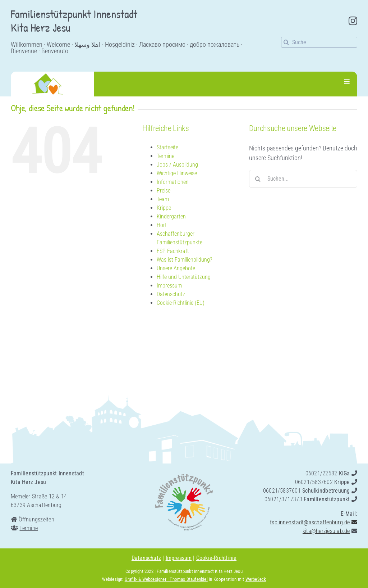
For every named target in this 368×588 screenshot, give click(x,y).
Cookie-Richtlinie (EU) (181, 303)
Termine (165, 156)
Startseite (167, 147)
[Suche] (319, 42)
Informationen (173, 182)
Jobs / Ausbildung (177, 165)
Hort (162, 225)
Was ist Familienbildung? (184, 260)
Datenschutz (171, 294)
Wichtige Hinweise (177, 173)
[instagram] (353, 21)
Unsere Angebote (176, 268)
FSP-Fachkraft (173, 251)
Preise (164, 191)
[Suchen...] (303, 179)
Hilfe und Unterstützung (184, 277)
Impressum (169, 286)
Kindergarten (171, 216)
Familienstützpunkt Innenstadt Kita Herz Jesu (199, 571)
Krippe (164, 208)
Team (163, 199)
